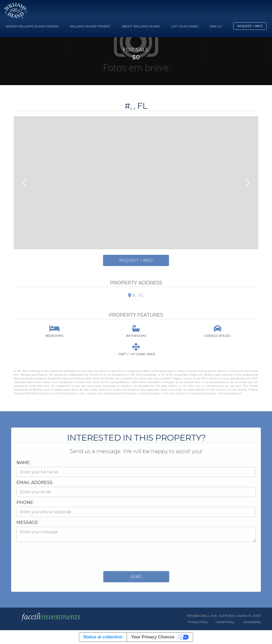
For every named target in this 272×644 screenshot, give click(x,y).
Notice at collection (103, 637)
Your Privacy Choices (153, 637)
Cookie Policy (225, 622)
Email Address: (35, 487)
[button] (24, 183)
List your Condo (185, 26)
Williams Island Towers (90, 26)
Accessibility (252, 622)
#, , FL (136, 295)
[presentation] (57, 560)
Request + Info (250, 26)
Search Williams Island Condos (32, 26)
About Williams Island (141, 26)
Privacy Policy (198, 622)
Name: (24, 468)
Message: (28, 527)
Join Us (216, 26)
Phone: (25, 507)
